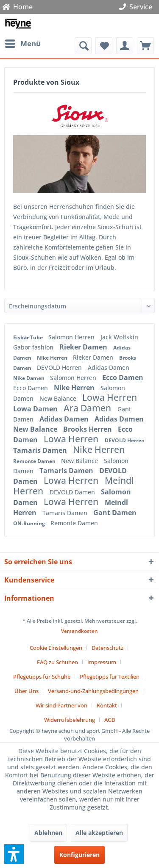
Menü (23, 43)
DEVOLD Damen (73, 492)
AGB (110, 720)
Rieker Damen (84, 347)
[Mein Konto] (125, 46)
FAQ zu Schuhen (57, 662)
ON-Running (30, 523)
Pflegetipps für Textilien (110, 677)
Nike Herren (53, 358)
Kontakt (107, 705)
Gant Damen (115, 513)
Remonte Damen (35, 461)
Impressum (102, 662)
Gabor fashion (34, 347)
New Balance (59, 398)
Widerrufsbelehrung (70, 720)
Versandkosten (79, 631)
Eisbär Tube (29, 337)
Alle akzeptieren (99, 833)
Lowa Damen (36, 409)
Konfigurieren (79, 855)
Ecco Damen (123, 377)
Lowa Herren (110, 397)
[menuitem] (22, 44)
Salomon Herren (72, 337)
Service (137, 7)
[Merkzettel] (104, 46)
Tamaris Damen (41, 450)
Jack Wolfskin (119, 337)
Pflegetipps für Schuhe (42, 677)
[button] (14, 854)
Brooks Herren (88, 429)
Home (17, 7)
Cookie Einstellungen (56, 648)
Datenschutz (107, 648)
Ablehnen (48, 833)
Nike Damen (29, 378)
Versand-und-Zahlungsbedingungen (93, 691)
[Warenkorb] (145, 46)
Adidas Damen (109, 367)
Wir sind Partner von (61, 705)
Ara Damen (88, 408)
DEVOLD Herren (60, 367)
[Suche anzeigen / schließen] (83, 46)
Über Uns (26, 691)
